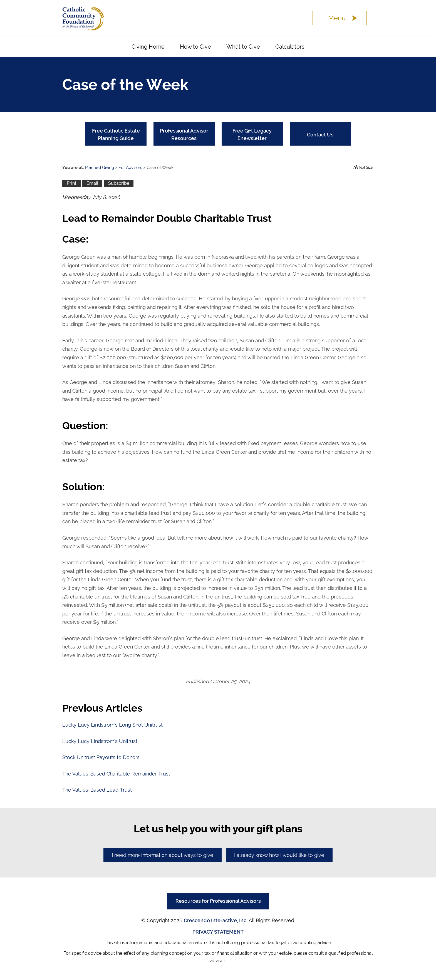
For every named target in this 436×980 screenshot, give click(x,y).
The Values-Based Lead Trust (97, 790)
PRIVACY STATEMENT (218, 932)
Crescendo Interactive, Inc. (216, 920)
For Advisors (130, 168)
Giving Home (148, 47)
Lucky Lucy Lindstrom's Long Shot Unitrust (112, 725)
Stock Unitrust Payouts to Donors (101, 757)
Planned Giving (100, 168)
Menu (337, 18)
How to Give (195, 47)
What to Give (243, 47)
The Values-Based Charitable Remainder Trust (116, 774)
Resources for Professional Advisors (218, 901)
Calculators (290, 47)
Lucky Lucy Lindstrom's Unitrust (100, 741)
